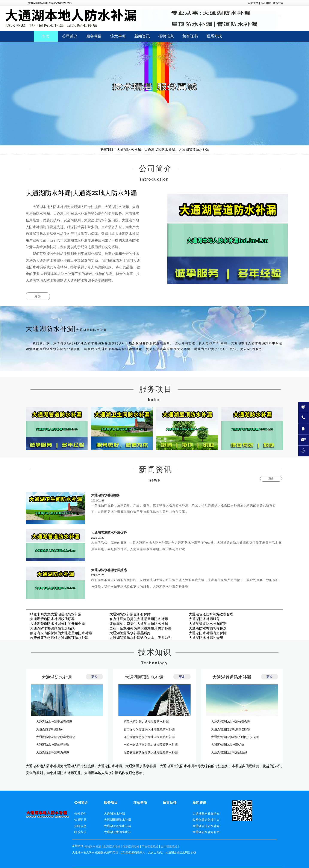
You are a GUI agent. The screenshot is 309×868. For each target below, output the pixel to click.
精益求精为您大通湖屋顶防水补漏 (56, 614)
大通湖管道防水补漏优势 (109, 532)
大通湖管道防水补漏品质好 (130, 633)
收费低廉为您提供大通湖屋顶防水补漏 (59, 638)
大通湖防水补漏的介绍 (206, 638)
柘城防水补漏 (93, 847)
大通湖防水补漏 (57, 677)
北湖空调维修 (112, 847)
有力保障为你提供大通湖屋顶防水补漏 (139, 619)
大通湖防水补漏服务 (106, 495)
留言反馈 (170, 802)
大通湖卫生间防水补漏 (119, 832)
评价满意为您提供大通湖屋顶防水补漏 (139, 624)
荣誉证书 (80, 820)
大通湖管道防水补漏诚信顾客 (52, 619)
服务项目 (111, 802)
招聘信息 (80, 826)
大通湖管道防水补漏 (232, 677)
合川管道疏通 (169, 847)
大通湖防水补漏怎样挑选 (109, 570)
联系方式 (278, 3)
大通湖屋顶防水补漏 (144, 677)
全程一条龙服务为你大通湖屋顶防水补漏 (140, 628)
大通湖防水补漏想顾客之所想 (52, 628)
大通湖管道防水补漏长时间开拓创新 (58, 624)
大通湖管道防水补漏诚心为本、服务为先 (140, 638)
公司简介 (81, 802)
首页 (46, 36)
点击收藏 (266, 3)
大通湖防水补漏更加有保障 (130, 614)
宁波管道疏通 (150, 847)
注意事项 (140, 802)
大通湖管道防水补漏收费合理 (211, 614)
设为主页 (253, 3)
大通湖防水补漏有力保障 (208, 633)
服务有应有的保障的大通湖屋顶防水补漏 (61, 633)
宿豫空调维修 (131, 847)
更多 (38, 296)
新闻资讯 (199, 802)
